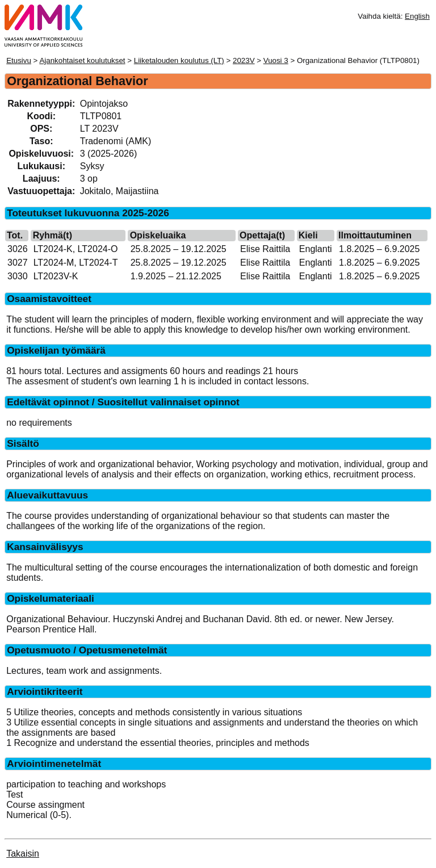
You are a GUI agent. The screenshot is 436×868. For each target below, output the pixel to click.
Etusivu (19, 60)
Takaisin (23, 854)
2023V (244, 60)
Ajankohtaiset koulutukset (82, 60)
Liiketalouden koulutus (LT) (179, 60)
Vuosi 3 (276, 60)
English (417, 16)
